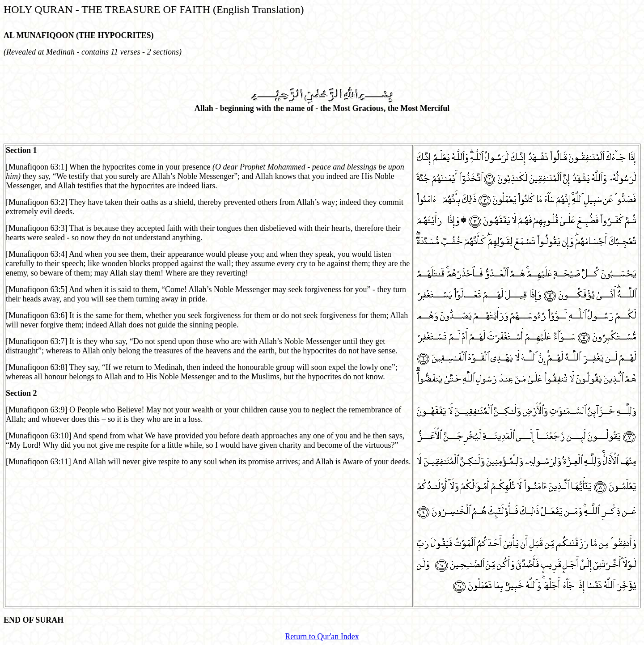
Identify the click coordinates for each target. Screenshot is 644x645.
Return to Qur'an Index (322, 637)
